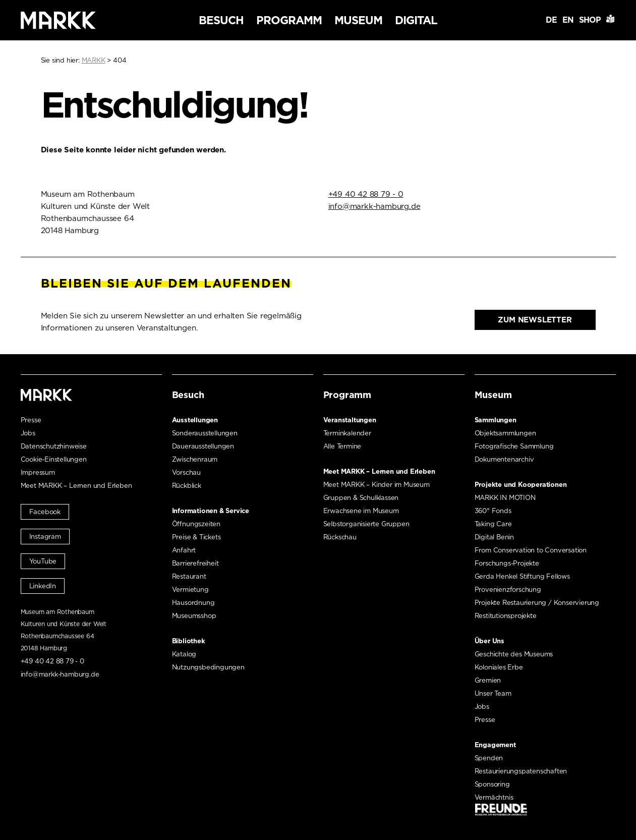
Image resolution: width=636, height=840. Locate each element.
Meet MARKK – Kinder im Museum (377, 485)
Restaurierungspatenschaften (521, 771)
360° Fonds (493, 511)
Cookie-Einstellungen (54, 459)
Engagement (495, 745)
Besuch (221, 20)
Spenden (489, 758)
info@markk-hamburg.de (374, 206)
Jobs (28, 433)
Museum (358, 20)
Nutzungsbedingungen (208, 667)
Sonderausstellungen (205, 433)
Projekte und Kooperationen (521, 485)
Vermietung (190, 590)
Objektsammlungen (505, 433)
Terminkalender (347, 433)
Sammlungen (496, 420)
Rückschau (340, 537)
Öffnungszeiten (196, 524)
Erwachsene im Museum (361, 511)
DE (551, 20)
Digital (416, 20)
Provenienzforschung (508, 590)
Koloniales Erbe (499, 667)
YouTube (43, 561)
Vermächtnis (494, 797)
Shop (590, 20)
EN (568, 20)
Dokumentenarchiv (504, 459)
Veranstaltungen (350, 420)
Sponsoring (492, 784)
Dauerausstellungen (203, 446)
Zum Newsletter (535, 320)
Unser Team (493, 693)
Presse (31, 420)
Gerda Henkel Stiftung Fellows (522, 576)
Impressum (38, 472)
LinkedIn (43, 586)
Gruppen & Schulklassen (361, 498)
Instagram (45, 537)
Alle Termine (342, 446)
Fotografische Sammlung (514, 446)
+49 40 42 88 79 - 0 (366, 194)
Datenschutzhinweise (54, 446)
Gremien (488, 680)
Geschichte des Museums (514, 654)
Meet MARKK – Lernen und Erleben (76, 486)
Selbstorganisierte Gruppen (366, 524)
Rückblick (187, 486)
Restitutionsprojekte (506, 616)
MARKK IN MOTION (505, 498)
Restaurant (189, 576)
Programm (289, 20)
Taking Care (493, 524)
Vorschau (186, 472)
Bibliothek (189, 641)
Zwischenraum (195, 459)
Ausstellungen (195, 420)
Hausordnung (193, 603)
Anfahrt (184, 550)
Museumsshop (194, 616)
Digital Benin (494, 537)
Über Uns (489, 641)
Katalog (184, 654)
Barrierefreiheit (195, 563)
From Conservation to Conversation (531, 550)
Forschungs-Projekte (507, 563)
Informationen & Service (211, 511)
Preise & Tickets (196, 537)
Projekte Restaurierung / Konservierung (537, 603)
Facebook (45, 512)
